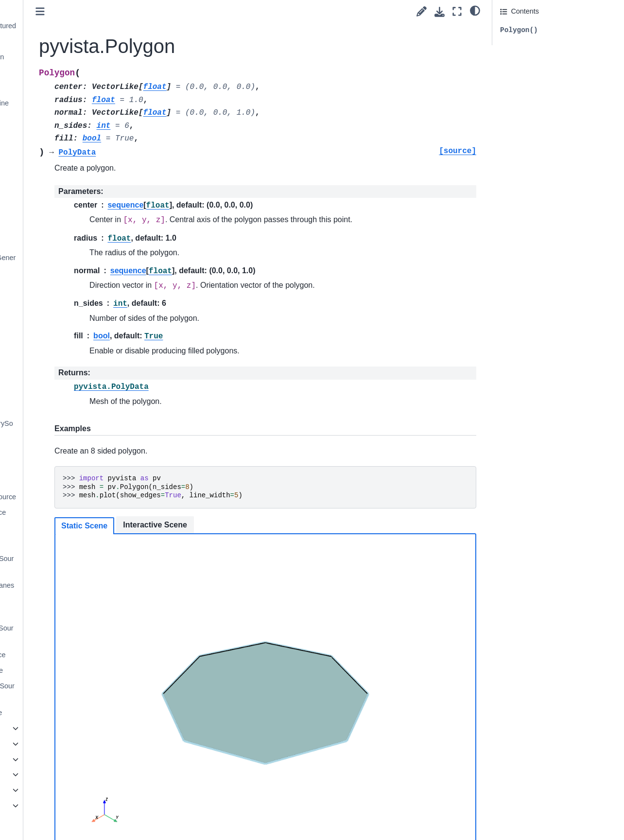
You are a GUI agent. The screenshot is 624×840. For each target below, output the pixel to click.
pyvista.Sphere (59, 284)
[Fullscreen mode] (457, 11)
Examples (36, 790)
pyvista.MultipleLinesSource (76, 564)
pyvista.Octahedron (66, 149)
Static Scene (186, 526)
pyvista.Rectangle (64, 227)
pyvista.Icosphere (63, 87)
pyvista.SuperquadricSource (76, 692)
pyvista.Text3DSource (70, 713)
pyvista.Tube (56, 377)
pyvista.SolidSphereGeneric (77, 263)
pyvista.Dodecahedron (71, 57)
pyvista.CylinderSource (72, 512)
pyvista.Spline (58, 300)
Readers (34, 774)
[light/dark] (475, 10)
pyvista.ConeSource (67, 466)
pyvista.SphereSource (70, 670)
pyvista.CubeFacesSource (77, 497)
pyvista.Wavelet (60, 392)
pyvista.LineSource (66, 543)
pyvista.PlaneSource (68, 612)
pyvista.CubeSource (67, 481)
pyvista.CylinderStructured (77, 26)
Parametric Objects (58, 744)
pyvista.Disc (55, 41)
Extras (23, 805)
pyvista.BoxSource (65, 451)
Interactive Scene (257, 525)
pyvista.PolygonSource (71, 655)
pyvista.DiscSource (66, 527)
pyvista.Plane (57, 165)
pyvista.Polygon (63, 195)
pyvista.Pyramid (61, 211)
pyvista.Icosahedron (67, 72)
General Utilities (53, 759)
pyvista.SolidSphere (67, 242)
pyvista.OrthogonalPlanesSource (76, 591)
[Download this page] (440, 12)
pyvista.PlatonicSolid (68, 180)
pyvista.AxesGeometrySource (75, 429)
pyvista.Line (54, 119)
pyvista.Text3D (59, 346)
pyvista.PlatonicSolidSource (75, 634)
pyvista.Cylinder (61, 10)
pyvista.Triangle (60, 362)
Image (38, 728)
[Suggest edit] (422, 11)
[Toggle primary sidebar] (142, 11)
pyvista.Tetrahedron (67, 331)
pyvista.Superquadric (69, 315)
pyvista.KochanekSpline (73, 103)
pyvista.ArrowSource (68, 408)
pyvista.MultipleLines (68, 134)
